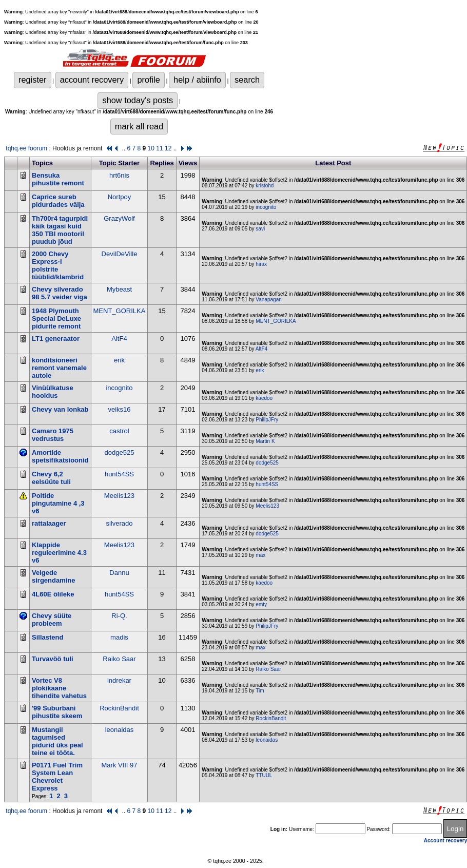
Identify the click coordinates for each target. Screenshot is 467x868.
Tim (260, 691)
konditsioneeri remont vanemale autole (59, 368)
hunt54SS (119, 474)
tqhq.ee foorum (26, 148)
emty (261, 604)
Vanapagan (268, 300)
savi (260, 229)
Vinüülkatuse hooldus (53, 392)
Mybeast (119, 289)
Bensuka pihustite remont (58, 179)
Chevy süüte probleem (52, 620)
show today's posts (138, 100)
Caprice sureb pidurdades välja (58, 201)
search (247, 80)
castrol (119, 431)
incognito (266, 207)
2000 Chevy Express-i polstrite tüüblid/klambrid (58, 265)
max (260, 555)
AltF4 (119, 339)
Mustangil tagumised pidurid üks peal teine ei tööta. (57, 741)
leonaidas (120, 730)
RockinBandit (119, 708)
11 (159, 148)
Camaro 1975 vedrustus (53, 435)
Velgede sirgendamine (54, 576)
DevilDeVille (120, 254)
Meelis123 (119, 496)
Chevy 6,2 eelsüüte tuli (51, 478)
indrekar (119, 680)
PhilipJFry (267, 420)
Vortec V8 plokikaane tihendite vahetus (59, 688)
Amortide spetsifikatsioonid (60, 456)
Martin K (265, 441)
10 (151, 148)
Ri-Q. (119, 616)
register (33, 80)
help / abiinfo (197, 80)
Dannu (119, 573)
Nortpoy (120, 197)
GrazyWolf (119, 218)
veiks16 (119, 409)
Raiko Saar (119, 659)
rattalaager (49, 523)
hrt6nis (119, 175)
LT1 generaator (56, 339)
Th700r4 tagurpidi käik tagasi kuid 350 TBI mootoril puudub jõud (60, 230)
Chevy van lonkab (60, 409)
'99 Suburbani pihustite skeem (57, 712)
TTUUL (264, 775)
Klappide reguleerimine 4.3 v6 (59, 553)
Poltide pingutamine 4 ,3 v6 (58, 503)
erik (119, 360)
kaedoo (264, 398)
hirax (261, 264)
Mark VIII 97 (119, 765)
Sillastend (47, 637)
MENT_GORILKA (120, 311)
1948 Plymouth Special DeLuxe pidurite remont (56, 319)
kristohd (265, 186)
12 (168, 148)
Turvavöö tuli (53, 659)
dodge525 (120, 452)
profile (149, 80)
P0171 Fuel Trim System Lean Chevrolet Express (57, 777)
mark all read (139, 126)
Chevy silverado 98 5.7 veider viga (60, 293)
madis (119, 637)
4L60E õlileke (53, 594)
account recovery (92, 80)
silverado (119, 523)
